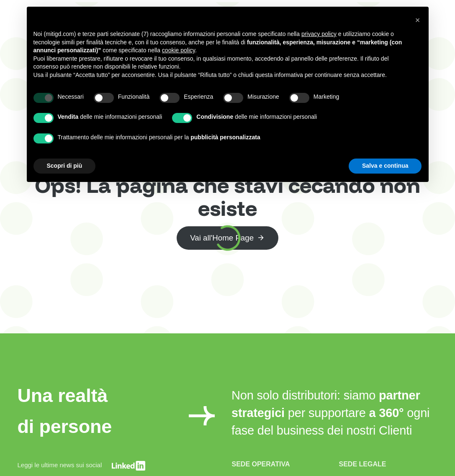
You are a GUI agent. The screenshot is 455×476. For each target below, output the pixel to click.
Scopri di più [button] (65, 166)
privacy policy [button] (319, 34)
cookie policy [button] (179, 50)
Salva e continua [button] (385, 166)
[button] (418, 20)
